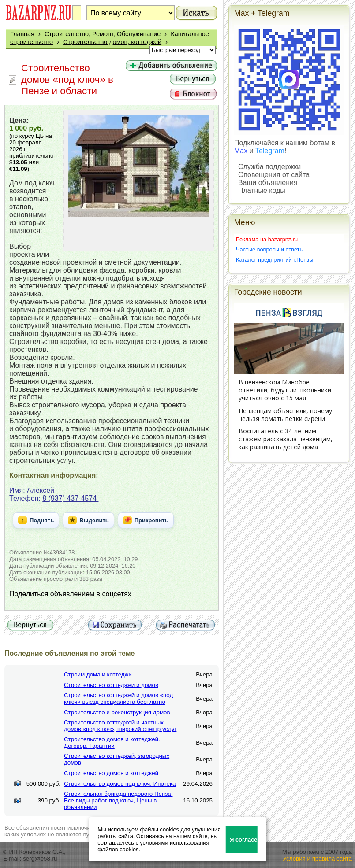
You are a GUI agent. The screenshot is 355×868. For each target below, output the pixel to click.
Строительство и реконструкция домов (117, 712)
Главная (22, 34)
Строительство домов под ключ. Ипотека (120, 784)
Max (241, 151)
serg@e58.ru (40, 859)
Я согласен (244, 840)
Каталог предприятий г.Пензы (275, 260)
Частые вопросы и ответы (270, 249)
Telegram (270, 151)
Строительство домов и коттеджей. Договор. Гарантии (112, 742)
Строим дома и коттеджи (98, 674)
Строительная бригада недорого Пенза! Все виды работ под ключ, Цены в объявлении (118, 800)
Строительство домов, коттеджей (112, 42)
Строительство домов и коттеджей (111, 773)
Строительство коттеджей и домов (111, 685)
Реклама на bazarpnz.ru (267, 239)
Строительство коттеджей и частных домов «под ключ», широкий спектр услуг (120, 726)
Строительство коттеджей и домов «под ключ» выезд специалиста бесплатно (118, 698)
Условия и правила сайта (317, 859)
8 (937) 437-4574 (70, 498)
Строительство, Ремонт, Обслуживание (103, 34)
